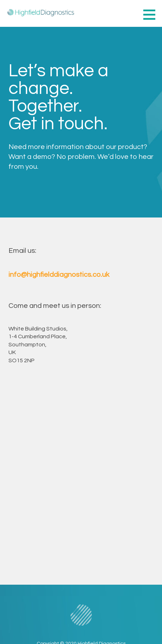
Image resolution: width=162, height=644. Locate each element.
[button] (152, 14)
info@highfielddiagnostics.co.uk (59, 275)
